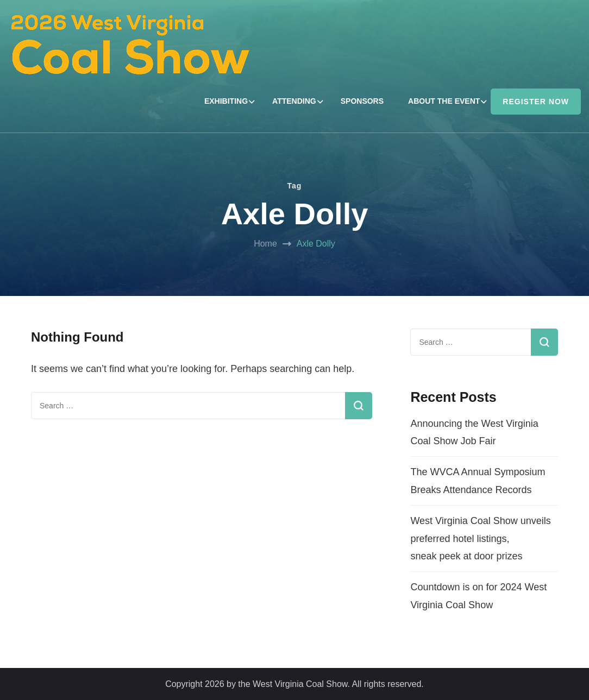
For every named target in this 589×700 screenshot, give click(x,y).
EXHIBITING (226, 101)
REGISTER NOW (536, 102)
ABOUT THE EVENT (444, 101)
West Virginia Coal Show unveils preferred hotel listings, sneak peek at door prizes (480, 538)
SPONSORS (362, 101)
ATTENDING (294, 101)
